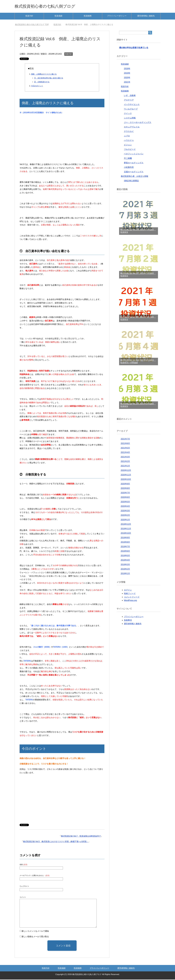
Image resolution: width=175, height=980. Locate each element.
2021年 (127, 82)
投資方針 (29, 16)
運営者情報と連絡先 (146, 16)
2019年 (127, 74)
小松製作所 (129, 168)
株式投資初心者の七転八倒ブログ (48, 6)
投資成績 (58, 16)
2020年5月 (125, 502)
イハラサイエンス (132, 105)
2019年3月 (125, 565)
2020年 (127, 78)
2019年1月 (125, 574)
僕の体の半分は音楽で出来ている (134, 48)
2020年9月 (125, 484)
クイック (128, 114)
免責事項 (128, 621)
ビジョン (128, 145)
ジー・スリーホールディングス (138, 123)
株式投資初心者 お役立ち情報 (135, 177)
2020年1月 (125, 520)
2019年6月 (125, 552)
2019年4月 (125, 560)
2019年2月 (125, 569)
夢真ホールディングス (134, 163)
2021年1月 (125, 466)
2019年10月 (126, 534)
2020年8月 (125, 489)
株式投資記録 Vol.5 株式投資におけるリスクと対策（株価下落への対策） (56, 842)
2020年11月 (126, 475)
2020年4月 (125, 507)
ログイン (128, 590)
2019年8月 (125, 543)
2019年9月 (125, 538)
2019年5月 (125, 556)
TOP (32, 25)
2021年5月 (125, 448)
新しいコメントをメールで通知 (35, 932)
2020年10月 (126, 480)
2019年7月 (125, 547)
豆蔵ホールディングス (134, 172)
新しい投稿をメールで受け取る (35, 937)
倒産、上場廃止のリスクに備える (44, 75)
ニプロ (127, 136)
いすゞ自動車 (130, 96)
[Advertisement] (62, 141)
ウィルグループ (131, 109)
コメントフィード (132, 597)
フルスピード (130, 150)
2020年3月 (125, 511)
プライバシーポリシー (117, 16)
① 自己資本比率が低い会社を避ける (49, 78)
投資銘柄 (88, 16)
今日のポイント (37, 86)
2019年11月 (126, 529)
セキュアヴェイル (132, 127)
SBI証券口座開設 (131, 181)
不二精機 (128, 159)
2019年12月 (126, 525)
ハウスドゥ (129, 141)
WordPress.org (130, 601)
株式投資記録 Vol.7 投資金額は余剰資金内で (81, 837)
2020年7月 (125, 493)
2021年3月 (125, 457)
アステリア (129, 100)
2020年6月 (125, 498)
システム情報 (130, 118)
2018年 (127, 69)
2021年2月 (125, 462)
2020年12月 (126, 471)
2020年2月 (125, 516)
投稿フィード (130, 594)
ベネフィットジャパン (134, 154)
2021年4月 (125, 453)
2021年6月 (125, 444)
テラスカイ (129, 132)
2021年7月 (125, 439)
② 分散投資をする (42, 82)
